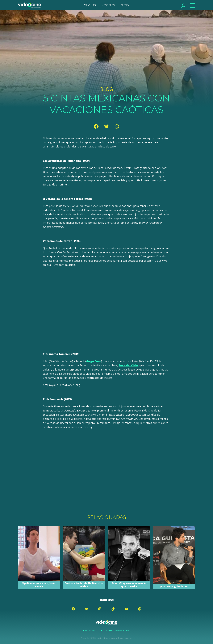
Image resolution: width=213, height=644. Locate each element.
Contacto (88, 631)
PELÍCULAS (90, 5)
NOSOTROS (108, 5)
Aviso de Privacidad (119, 631)
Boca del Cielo (128, 365)
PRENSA (125, 5)
